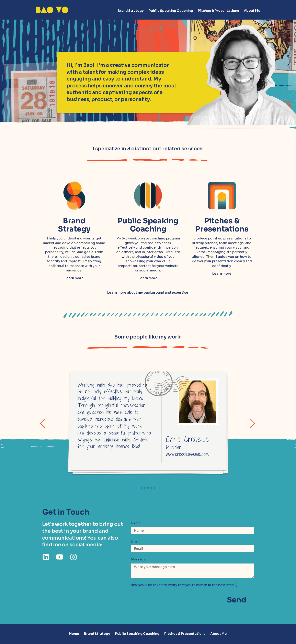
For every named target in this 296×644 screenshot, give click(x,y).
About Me (252, 11)
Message (138, 559)
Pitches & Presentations (218, 11)
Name (136, 523)
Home (74, 634)
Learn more (74, 278)
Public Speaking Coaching (171, 11)
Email (135, 541)
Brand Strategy (131, 11)
